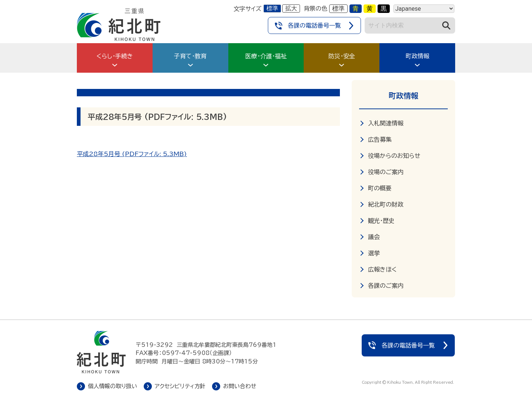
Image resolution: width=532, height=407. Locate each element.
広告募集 (380, 139)
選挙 (374, 253)
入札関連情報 (386, 123)
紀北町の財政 (386, 204)
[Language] (424, 9)
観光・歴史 (381, 221)
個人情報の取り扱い (112, 386)
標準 (272, 8)
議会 (374, 237)
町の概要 (380, 188)
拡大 (291, 8)
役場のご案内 (386, 172)
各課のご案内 (386, 286)
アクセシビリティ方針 (180, 386)
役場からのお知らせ (394, 156)
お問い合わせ (240, 386)
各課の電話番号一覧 (314, 25)
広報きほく (382, 269)
